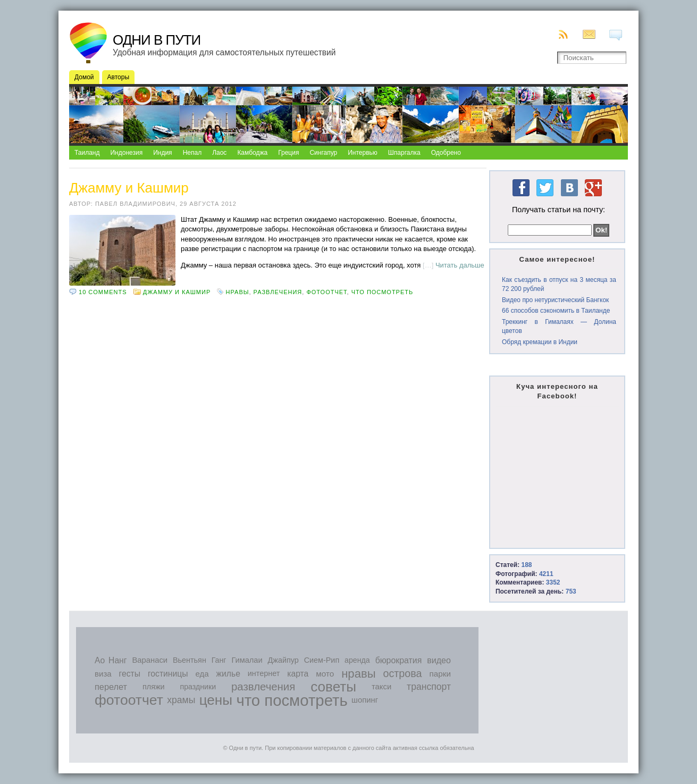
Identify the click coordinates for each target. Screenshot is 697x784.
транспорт (429, 687)
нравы (238, 292)
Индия (162, 153)
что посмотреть (383, 292)
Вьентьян (190, 660)
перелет (111, 687)
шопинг (365, 700)
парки (440, 674)
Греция (288, 153)
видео (439, 660)
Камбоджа (252, 153)
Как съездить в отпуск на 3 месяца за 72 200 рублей (559, 284)
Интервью (363, 153)
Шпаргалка (404, 153)
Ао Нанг (111, 660)
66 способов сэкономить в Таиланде (556, 311)
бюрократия (399, 660)
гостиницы (168, 674)
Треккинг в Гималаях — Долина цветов (559, 326)
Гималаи (247, 660)
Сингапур (323, 153)
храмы (181, 700)
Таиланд (87, 153)
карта (298, 674)
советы (333, 687)
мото (325, 674)
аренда (357, 660)
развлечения (278, 292)
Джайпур (283, 660)
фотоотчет (326, 292)
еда (202, 674)
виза (103, 674)
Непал (192, 153)
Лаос (219, 153)
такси (381, 687)
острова (403, 673)
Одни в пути (157, 40)
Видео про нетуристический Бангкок (555, 300)
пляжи (154, 687)
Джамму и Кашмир (129, 188)
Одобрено (446, 153)
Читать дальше (460, 265)
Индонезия (126, 153)
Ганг (219, 660)
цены (216, 700)
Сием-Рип (322, 660)
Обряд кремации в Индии (540, 342)
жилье (228, 674)
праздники (198, 687)
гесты (130, 674)
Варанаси (150, 660)
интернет (264, 673)
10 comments (103, 292)
